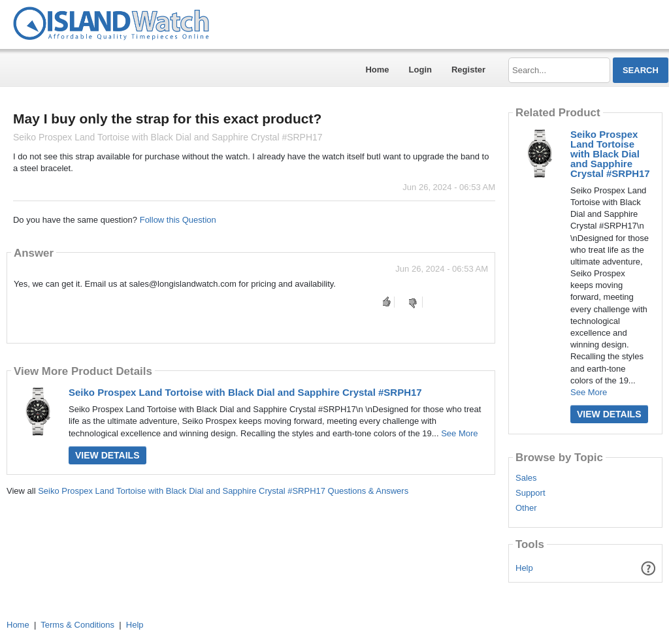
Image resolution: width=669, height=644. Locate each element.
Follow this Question (178, 220)
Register (468, 70)
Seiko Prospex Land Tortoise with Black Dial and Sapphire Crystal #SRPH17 (245, 392)
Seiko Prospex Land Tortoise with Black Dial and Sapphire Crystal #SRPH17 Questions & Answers (223, 491)
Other (526, 508)
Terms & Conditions (77, 625)
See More (459, 433)
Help (524, 568)
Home (377, 70)
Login (420, 70)
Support (530, 493)
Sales (526, 478)
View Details (107, 455)
